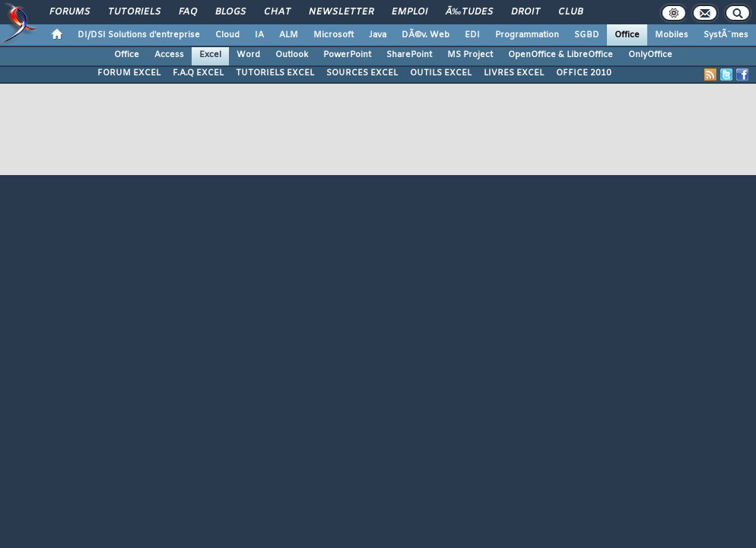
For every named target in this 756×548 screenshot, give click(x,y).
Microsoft (334, 35)
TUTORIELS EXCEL (275, 73)
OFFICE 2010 (584, 73)
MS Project (470, 55)
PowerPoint (347, 55)
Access (169, 55)
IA (259, 35)
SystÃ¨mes (726, 35)
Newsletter (341, 12)
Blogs (230, 12)
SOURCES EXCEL (362, 73)
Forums (70, 12)
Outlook (292, 55)
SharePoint (409, 55)
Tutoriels (134, 12)
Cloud (227, 35)
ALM (289, 35)
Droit (526, 12)
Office (627, 35)
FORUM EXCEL (129, 73)
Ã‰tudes (469, 12)
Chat (277, 12)
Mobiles (672, 35)
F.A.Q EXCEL (198, 73)
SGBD (587, 35)
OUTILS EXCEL (441, 73)
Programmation (527, 35)
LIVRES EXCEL (514, 73)
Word (248, 55)
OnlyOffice (650, 55)
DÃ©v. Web (426, 35)
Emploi (410, 12)
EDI (472, 35)
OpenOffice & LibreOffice (561, 55)
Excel (210, 55)
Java (378, 35)
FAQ (188, 12)
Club (570, 12)
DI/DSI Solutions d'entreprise (139, 35)
